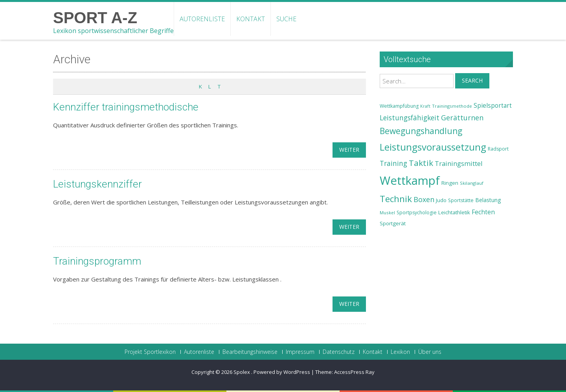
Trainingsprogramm (97, 261)
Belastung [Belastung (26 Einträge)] (488, 200)
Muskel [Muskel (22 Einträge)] (387, 213)
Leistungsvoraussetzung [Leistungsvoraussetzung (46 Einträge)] (433, 147)
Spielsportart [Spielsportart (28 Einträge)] (493, 106)
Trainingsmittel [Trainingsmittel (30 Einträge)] (459, 163)
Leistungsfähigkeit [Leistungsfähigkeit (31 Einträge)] (410, 118)
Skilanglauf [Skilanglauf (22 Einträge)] (472, 183)
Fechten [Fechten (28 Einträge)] (483, 212)
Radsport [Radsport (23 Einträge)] (498, 149)
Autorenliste (202, 19)
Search (472, 80)
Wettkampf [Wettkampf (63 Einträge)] (410, 180)
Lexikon (400, 352)
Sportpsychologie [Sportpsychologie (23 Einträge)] (417, 213)
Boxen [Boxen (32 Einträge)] (424, 199)
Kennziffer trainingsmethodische (126, 107)
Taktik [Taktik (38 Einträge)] (421, 163)
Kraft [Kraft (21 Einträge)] (425, 106)
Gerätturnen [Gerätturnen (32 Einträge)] (462, 118)
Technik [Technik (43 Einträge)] (396, 199)
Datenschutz (339, 352)
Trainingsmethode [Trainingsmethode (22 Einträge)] (452, 106)
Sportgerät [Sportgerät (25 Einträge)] (393, 223)
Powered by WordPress (282, 372)
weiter (349, 150)
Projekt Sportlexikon (150, 352)
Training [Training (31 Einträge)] (393, 163)
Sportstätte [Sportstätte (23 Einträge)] (461, 200)
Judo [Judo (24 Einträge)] (441, 200)
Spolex (242, 372)
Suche (286, 19)
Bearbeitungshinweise (250, 352)
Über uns (430, 352)
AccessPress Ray (354, 372)
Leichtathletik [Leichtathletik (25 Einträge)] (454, 212)
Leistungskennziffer (97, 184)
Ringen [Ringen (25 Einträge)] (450, 183)
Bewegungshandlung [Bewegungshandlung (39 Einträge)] (421, 131)
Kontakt (251, 19)
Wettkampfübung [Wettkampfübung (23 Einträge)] (399, 106)
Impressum (300, 352)
